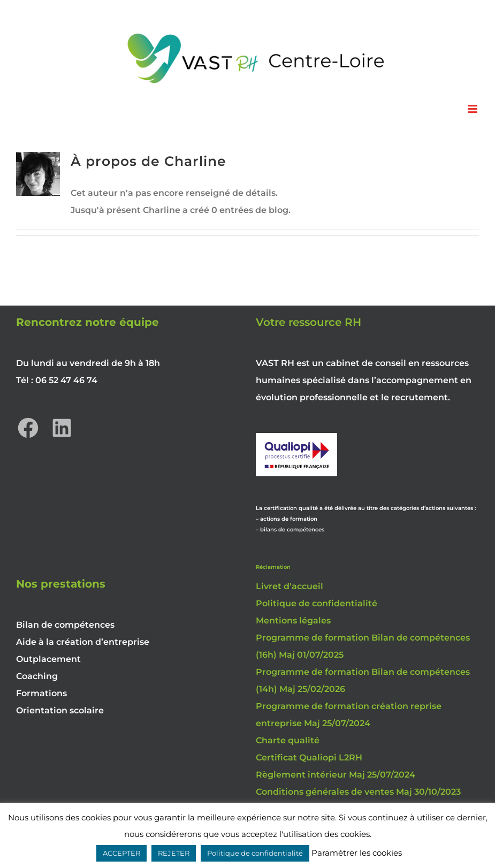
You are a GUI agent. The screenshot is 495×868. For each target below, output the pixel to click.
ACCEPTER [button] (121, 853)
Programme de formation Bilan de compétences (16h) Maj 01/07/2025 (363, 646)
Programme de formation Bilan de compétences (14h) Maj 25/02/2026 (363, 680)
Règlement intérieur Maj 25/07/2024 (336, 775)
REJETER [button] (174, 853)
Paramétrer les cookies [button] (357, 853)
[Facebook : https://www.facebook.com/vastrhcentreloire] (28, 428)
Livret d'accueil (290, 586)
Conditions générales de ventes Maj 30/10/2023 (358, 792)
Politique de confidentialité (317, 603)
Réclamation (273, 567)
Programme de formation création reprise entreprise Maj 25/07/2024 (349, 715)
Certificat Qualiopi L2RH (309, 757)
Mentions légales (293, 620)
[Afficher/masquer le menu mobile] (473, 109)
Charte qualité (288, 740)
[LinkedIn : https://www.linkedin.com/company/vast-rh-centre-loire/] (62, 428)
